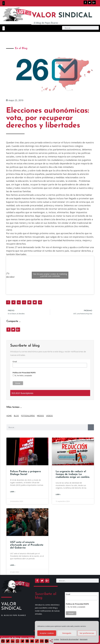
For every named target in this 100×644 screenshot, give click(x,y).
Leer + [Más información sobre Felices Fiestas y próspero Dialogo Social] (13, 492)
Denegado (67, 633)
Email (15, 362)
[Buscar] (91, 427)
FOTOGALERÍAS (28, 416)
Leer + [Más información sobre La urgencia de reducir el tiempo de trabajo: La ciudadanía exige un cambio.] (58, 495)
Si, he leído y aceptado (23, 376)
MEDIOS (40, 416)
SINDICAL (62, 16)
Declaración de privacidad (69, 639)
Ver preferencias (87, 633)
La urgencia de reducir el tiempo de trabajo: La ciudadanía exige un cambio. (73, 474)
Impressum (84, 639)
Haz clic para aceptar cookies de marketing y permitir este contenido (50, 275)
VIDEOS (49, 416)
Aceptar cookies (47, 633)
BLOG (16, 416)
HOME (9, 416)
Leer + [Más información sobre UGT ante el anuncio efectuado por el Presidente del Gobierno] (13, 565)
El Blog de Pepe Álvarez (46, 23)
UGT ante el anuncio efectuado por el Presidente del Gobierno (27, 545)
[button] (4, 3)
